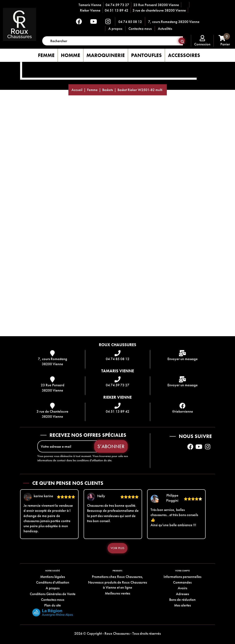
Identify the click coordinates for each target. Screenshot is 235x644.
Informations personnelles (182, 577)
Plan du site (53, 605)
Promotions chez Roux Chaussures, (118, 577)
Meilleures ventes (117, 593)
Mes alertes (182, 605)
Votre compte (182, 571)
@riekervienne (183, 411)
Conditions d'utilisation (53, 582)
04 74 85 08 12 (130, 22)
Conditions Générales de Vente (53, 594)
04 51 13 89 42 (116, 10)
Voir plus (117, 548)
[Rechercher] (113, 41)
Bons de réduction (182, 599)
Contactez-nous (140, 28)
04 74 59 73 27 (117, 5)
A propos (115, 28)
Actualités (165, 28)
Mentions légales (53, 577)
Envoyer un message (183, 359)
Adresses (182, 594)
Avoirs (182, 588)
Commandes (182, 582)
